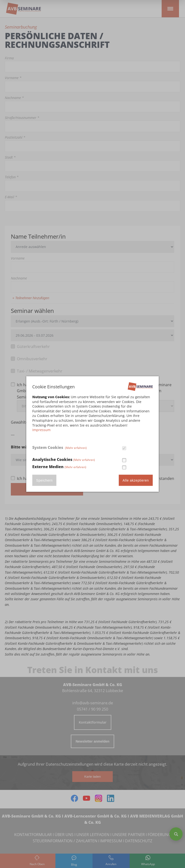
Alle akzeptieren (136, 480)
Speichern (44, 480)
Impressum (41, 430)
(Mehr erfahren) (76, 448)
